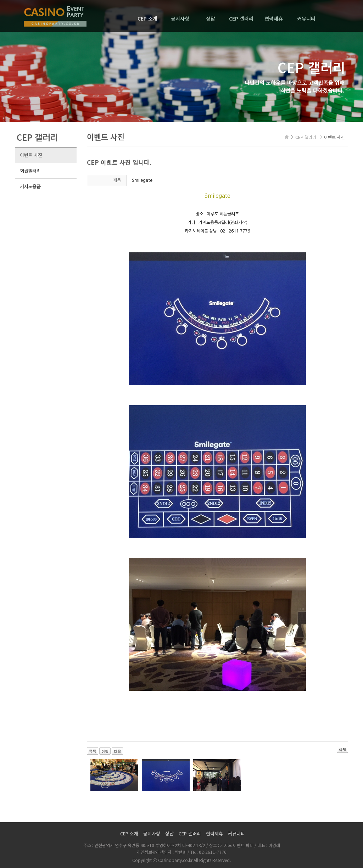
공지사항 (180, 18)
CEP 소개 (147, 18)
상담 (211, 18)
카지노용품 (30, 186)
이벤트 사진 (31, 155)
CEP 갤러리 (241, 18)
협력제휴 (274, 18)
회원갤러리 (30, 171)
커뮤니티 (306, 18)
